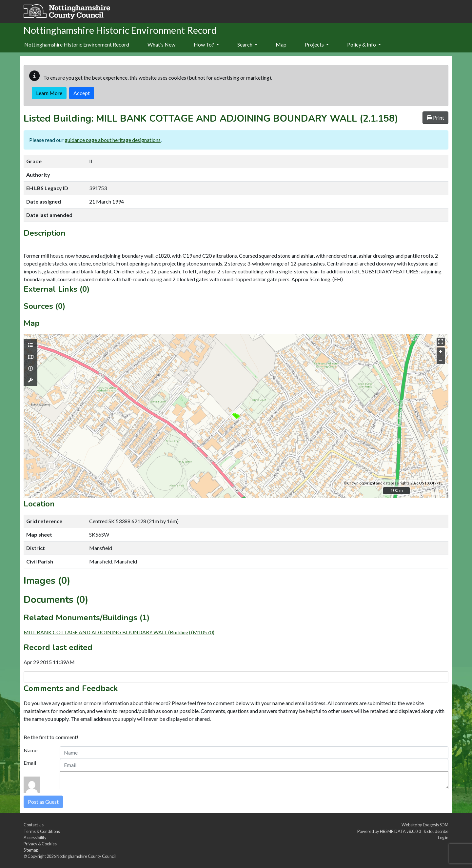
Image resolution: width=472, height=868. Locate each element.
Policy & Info (364, 44)
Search (247, 44)
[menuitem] (161, 45)
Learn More (49, 93)
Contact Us (34, 825)
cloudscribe (438, 831)
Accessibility (35, 838)
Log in (443, 838)
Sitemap (31, 850)
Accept (82, 93)
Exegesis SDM (436, 825)
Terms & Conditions (42, 831)
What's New (161, 44)
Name (30, 750)
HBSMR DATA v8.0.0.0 (401, 831)
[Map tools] (30, 380)
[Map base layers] (30, 357)
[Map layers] (30, 345)
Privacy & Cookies (40, 844)
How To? (206, 44)
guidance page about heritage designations (113, 140)
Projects (317, 44)
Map (281, 44)
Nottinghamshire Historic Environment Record (77, 44)
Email (30, 763)
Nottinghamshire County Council (86, 856)
